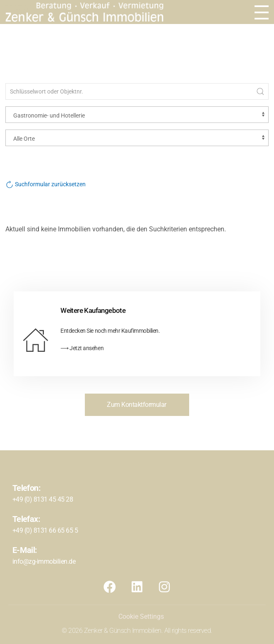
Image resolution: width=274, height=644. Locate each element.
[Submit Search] (260, 91)
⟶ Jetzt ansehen (82, 348)
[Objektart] (137, 115)
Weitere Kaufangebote (93, 310)
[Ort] (137, 138)
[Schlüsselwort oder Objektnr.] (137, 91)
